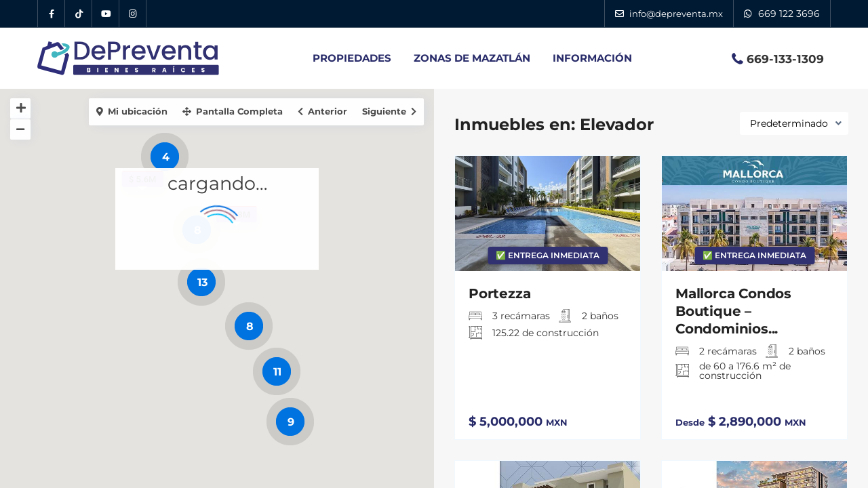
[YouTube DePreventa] (106, 14)
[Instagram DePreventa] (133, 14)
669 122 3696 (789, 14)
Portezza (499, 293)
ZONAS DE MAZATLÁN (472, 58)
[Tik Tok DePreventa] (79, 14)
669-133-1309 (785, 59)
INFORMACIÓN (592, 58)
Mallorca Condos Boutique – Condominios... (733, 311)
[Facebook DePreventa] (52, 14)
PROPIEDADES (352, 58)
